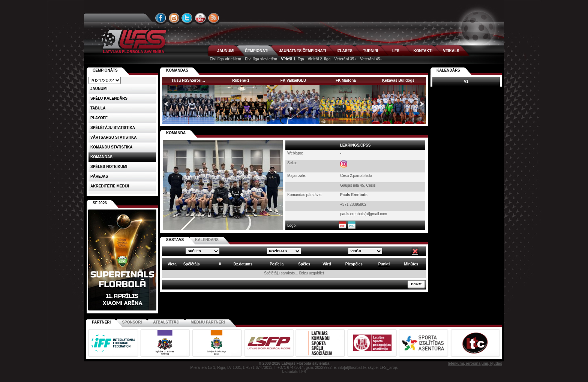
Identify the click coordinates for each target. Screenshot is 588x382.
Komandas (101, 157)
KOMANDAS (177, 70)
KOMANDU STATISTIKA (111, 147)
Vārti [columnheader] (327, 264)
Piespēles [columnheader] (354, 264)
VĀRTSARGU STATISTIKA (114, 137)
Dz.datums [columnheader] (243, 264)
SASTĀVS (175, 240)
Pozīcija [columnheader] (277, 264)
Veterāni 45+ (371, 59)
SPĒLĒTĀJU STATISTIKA (113, 128)
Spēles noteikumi (109, 167)
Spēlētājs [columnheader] (192, 264)
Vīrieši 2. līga (319, 59)
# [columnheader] (220, 264)
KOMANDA (176, 133)
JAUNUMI (226, 51)
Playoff (99, 118)
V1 (466, 82)
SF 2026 (100, 203)
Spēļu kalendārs (109, 98)
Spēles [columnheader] (304, 264)
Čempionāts (105, 70)
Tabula (98, 108)
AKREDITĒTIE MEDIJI (110, 186)
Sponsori (132, 322)
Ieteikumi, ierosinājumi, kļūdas (475, 363)
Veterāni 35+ (346, 59)
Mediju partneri (208, 322)
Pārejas (99, 176)
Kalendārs (448, 70)
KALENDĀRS (207, 240)
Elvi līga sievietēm (261, 59)
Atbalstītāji (166, 322)
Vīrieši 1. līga (292, 59)
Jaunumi (99, 89)
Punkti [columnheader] (384, 264)
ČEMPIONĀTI (257, 51)
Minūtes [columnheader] (411, 264)
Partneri (101, 322)
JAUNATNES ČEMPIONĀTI (303, 51)
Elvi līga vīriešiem (225, 59)
